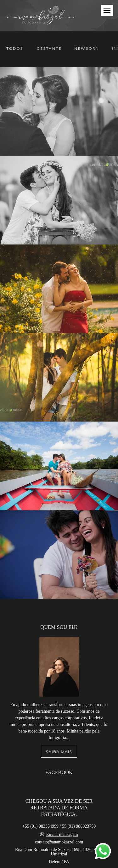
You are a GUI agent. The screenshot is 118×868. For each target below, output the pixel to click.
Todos (15, 49)
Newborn (87, 49)
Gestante (49, 49)
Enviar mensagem (62, 802)
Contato (59, 862)
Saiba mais (59, 719)
